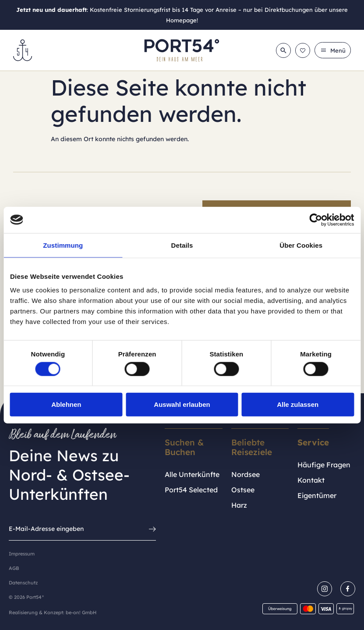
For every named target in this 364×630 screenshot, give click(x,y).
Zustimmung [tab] (63, 245)
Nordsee (246, 474)
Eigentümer (317, 495)
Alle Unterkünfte (192, 474)
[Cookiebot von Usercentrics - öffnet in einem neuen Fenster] (316, 220)
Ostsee (243, 490)
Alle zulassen (298, 404)
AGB (14, 568)
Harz (239, 505)
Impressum (22, 554)
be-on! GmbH (81, 612)
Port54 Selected (191, 490)
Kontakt (311, 480)
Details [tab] (182, 245)
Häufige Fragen (324, 465)
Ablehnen (66, 404)
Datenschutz (23, 583)
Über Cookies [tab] (301, 245)
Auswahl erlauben (182, 404)
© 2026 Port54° (27, 597)
